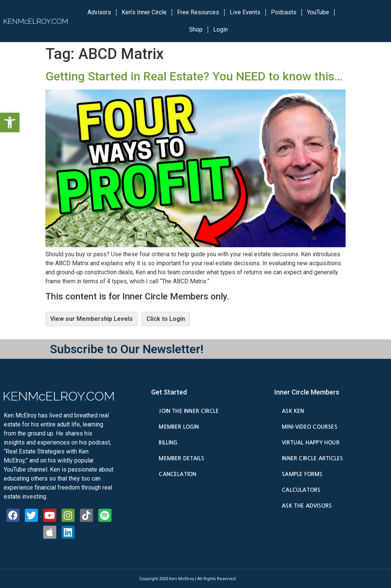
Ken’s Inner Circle (144, 12)
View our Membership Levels (92, 319)
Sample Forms (302, 474)
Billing (168, 443)
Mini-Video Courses (309, 427)
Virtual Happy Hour (311, 443)
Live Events (245, 12)
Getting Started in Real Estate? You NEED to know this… (194, 76)
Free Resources (198, 12)
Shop (196, 29)
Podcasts (284, 12)
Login (220, 29)
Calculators (301, 490)
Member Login (179, 427)
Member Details (181, 458)
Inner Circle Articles (312, 458)
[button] (10, 122)
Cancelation (177, 474)
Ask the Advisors (307, 506)
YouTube (318, 12)
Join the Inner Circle (189, 411)
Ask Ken (293, 411)
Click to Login (166, 319)
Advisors (99, 12)
